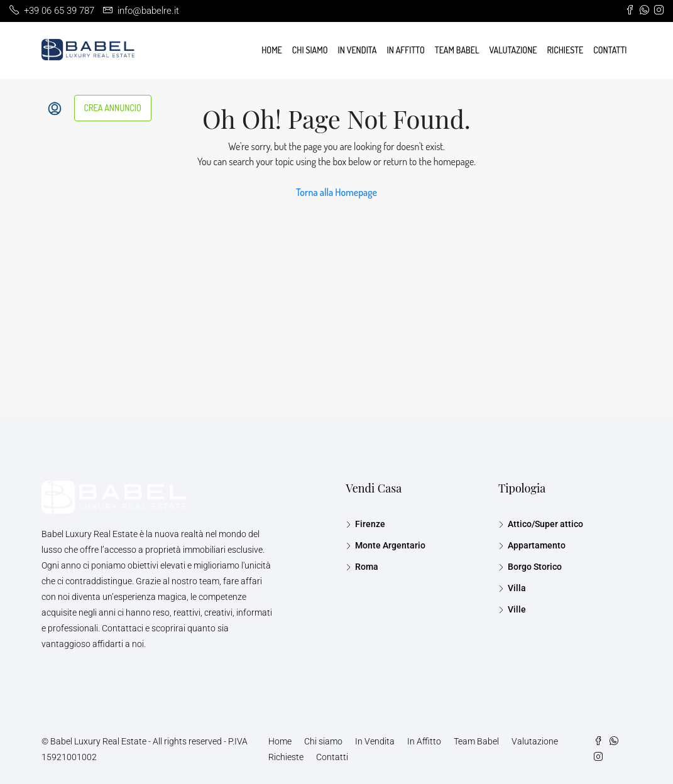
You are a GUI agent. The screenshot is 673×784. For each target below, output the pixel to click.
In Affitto (406, 50)
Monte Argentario (390, 545)
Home (272, 50)
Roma (367, 567)
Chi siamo (310, 50)
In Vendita (358, 50)
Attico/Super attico (545, 524)
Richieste (566, 50)
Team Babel (457, 50)
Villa (517, 588)
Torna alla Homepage (336, 192)
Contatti (610, 50)
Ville (517, 609)
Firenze (370, 524)
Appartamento (537, 545)
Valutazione (513, 50)
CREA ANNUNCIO (113, 108)
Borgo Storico (535, 567)
